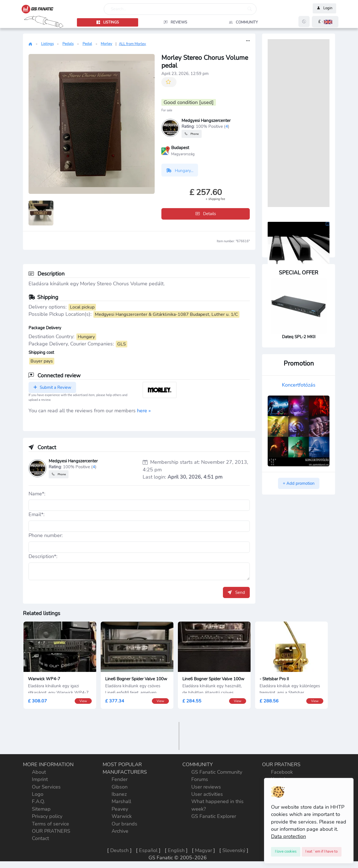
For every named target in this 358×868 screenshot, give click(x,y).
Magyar (203, 850)
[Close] (286, 852)
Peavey (120, 809)
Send (236, 592)
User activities (207, 794)
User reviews (206, 787)
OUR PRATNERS (51, 831)
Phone (192, 134)
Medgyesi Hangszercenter (206, 121)
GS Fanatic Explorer (214, 816)
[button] (325, 22)
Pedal (87, 44)
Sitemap (41, 809)
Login (324, 8)
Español (148, 850)
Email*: (36, 514)
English (176, 850)
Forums (200, 779)
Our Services (46, 787)
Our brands (124, 824)
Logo (38, 794)
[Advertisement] (299, 123)
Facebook (282, 772)
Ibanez (119, 794)
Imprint (40, 779)
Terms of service (50, 824)
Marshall (121, 801)
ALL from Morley (132, 44)
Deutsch (119, 850)
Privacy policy (47, 816)
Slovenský (234, 850)
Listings (47, 44)
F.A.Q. (38, 801)
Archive (120, 831)
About (39, 772)
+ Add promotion (299, 483)
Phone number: (46, 535)
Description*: (43, 556)
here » (144, 411)
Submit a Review (52, 387)
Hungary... (180, 171)
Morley (106, 44)
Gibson (120, 787)
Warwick (122, 816)
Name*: (37, 494)
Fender (120, 779)
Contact (40, 838)
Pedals (68, 44)
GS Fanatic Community (217, 772)
